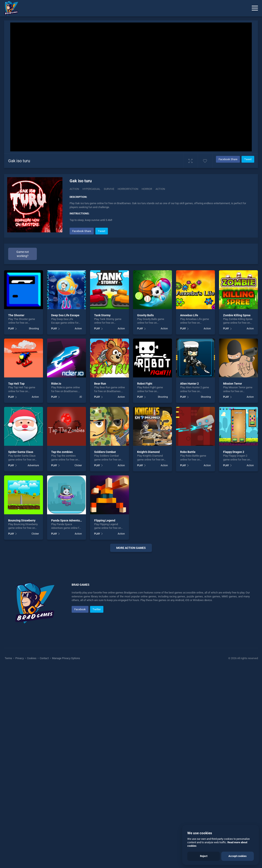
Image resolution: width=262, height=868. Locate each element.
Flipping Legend (105, 520)
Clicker (78, 465)
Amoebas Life (189, 315)
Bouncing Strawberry (22, 520)
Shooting (34, 329)
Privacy (20, 781)
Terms (9, 781)
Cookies (32, 781)
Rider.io (56, 384)
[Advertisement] (131, 617)
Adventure (33, 465)
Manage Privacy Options (66, 781)
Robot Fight (145, 384)
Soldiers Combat (105, 452)
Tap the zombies (62, 452)
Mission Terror (233, 384)
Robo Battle (188, 452)
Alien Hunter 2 (189, 384)
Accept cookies (238, 856)
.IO (80, 397)
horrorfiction (128, 189)
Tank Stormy (102, 315)
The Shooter (16, 315)
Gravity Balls (145, 315)
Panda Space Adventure (67, 520)
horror (147, 189)
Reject (204, 856)
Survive (109, 189)
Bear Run (100, 384)
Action (74, 189)
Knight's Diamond (148, 452)
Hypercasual (91, 189)
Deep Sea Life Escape (65, 315)
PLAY (11, 329)
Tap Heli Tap (16, 384)
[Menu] (255, 8)
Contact (44, 781)
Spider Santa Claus (21, 452)
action (160, 189)
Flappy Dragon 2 (234, 452)
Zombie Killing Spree (237, 315)
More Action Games (131, 548)
